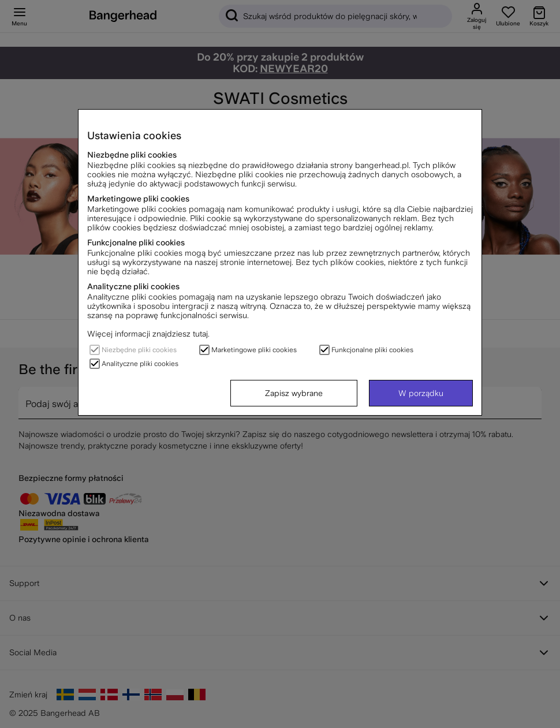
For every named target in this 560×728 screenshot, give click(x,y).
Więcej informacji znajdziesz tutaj (148, 334)
